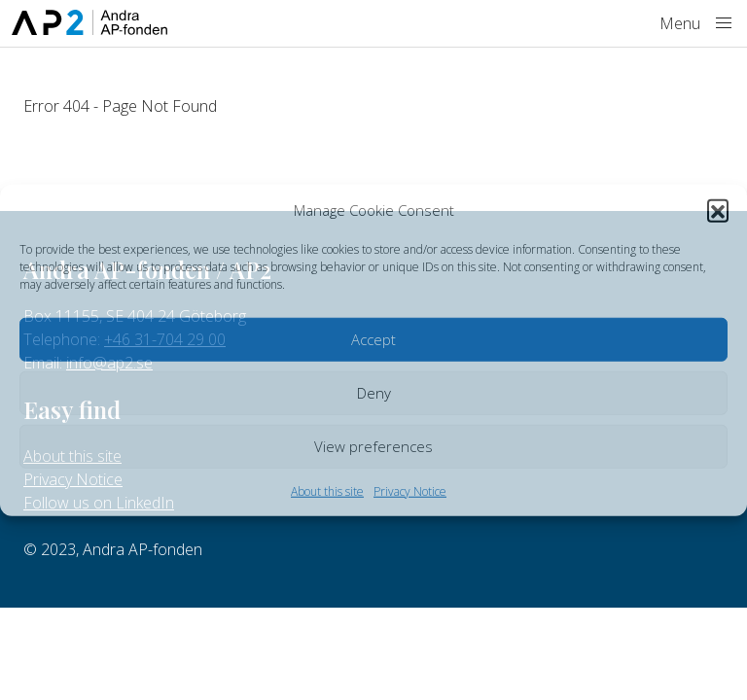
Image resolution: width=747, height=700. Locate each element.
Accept (373, 339)
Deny (374, 393)
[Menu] (724, 23)
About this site (327, 490)
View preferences (373, 446)
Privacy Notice (410, 490)
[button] (718, 210)
